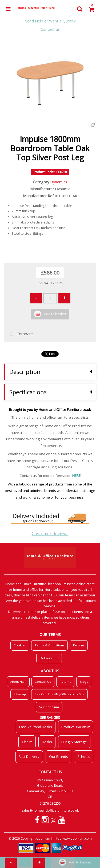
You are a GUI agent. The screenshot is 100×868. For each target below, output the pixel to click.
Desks (47, 742)
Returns (79, 645)
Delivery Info (49, 658)
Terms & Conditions (50, 645)
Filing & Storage (74, 742)
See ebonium (49, 707)
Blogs (84, 682)
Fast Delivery (29, 757)
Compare (20, 334)
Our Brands (59, 757)
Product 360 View (75, 727)
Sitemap (20, 694)
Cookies (20, 645)
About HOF (18, 682)
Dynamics (59, 182)
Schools (84, 757)
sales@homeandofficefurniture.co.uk (50, 810)
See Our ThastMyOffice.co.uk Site (60, 694)
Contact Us (43, 682)
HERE (76, 476)
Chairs (27, 742)
